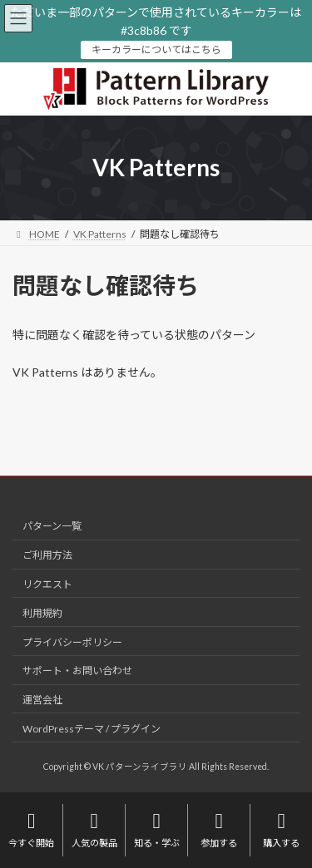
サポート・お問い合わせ (77, 671)
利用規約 (42, 612)
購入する (281, 829)
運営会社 (42, 700)
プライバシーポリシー (72, 641)
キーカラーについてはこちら (156, 49)
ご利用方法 (47, 555)
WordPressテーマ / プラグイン (92, 728)
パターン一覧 (52, 526)
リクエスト (47, 584)
